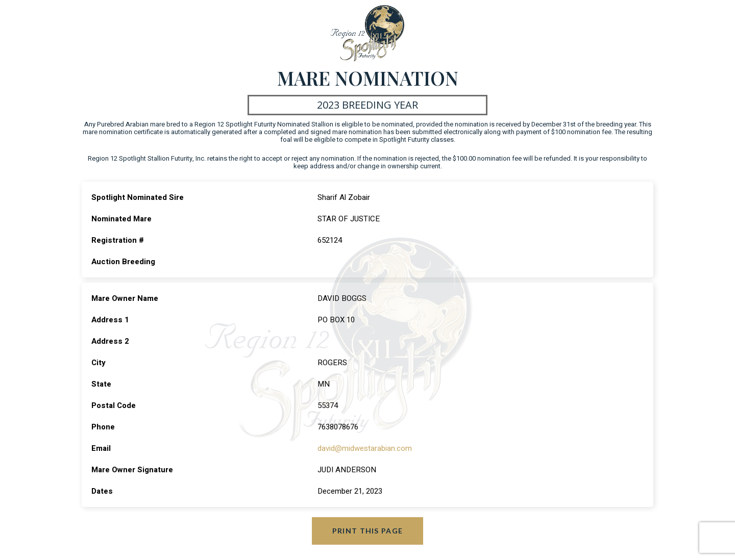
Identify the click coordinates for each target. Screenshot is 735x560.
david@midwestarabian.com (365, 448)
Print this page (368, 531)
